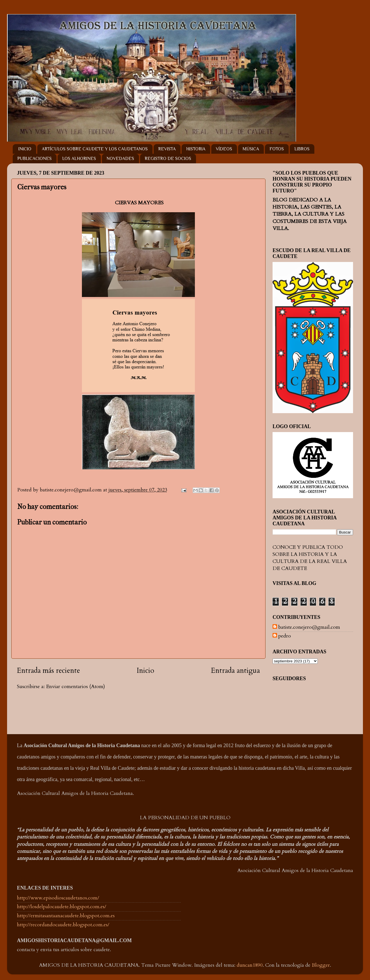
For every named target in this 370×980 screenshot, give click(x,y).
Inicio (145, 671)
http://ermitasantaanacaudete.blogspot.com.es (66, 916)
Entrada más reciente (48, 671)
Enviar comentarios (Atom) (76, 687)
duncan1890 (250, 965)
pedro (285, 636)
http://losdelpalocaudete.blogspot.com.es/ (62, 907)
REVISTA (167, 149)
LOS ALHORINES (79, 159)
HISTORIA (196, 149)
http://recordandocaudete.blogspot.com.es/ (63, 925)
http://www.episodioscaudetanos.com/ (58, 898)
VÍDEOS (224, 149)
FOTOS (277, 149)
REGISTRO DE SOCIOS (168, 159)
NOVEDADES (120, 159)
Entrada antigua (235, 671)
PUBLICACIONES (34, 159)
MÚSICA (251, 149)
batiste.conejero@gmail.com (309, 627)
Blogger (321, 965)
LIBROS (302, 149)
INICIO (25, 149)
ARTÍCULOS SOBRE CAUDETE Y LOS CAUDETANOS (95, 149)
